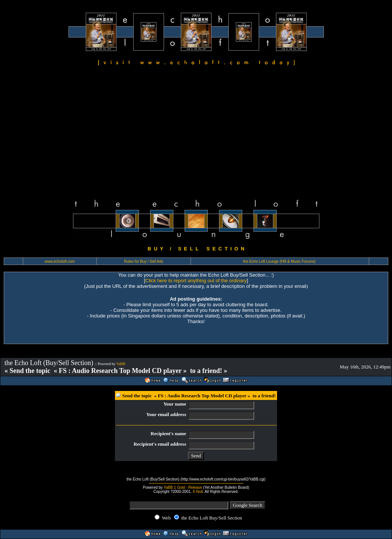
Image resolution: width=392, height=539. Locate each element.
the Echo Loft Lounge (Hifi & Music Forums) (279, 261)
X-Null (197, 492)
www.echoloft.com (60, 261)
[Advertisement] (196, 133)
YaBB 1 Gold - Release (183, 487)
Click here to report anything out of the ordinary (196, 281)
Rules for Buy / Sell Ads (144, 261)
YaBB (121, 364)
